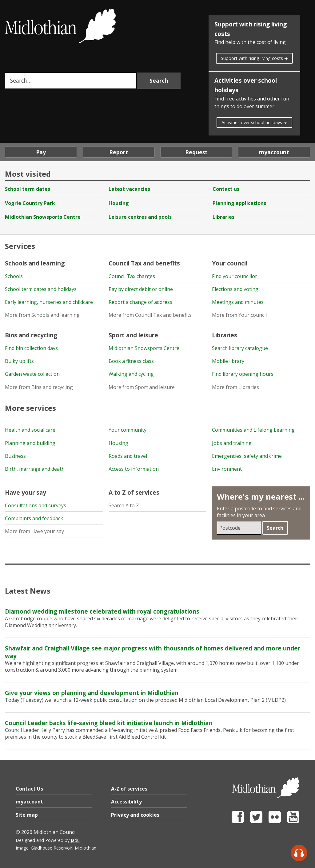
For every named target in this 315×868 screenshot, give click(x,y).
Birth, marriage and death (35, 469)
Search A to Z (124, 505)
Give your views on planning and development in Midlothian (92, 693)
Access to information (134, 469)
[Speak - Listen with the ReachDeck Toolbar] (299, 853)
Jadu (75, 840)
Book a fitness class (131, 361)
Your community (128, 430)
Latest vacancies (129, 189)
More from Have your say (34, 531)
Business (15, 456)
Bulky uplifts (19, 361)
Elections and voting (235, 289)
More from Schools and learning (42, 315)
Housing (119, 203)
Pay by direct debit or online (141, 289)
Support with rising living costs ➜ (254, 58)
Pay (41, 152)
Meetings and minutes (238, 302)
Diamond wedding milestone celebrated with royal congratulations (102, 611)
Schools (14, 276)
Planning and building (30, 443)
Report (119, 152)
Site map (27, 815)
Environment (227, 469)
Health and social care (30, 430)
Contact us (226, 189)
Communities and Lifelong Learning (253, 430)
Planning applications (239, 203)
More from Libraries (235, 387)
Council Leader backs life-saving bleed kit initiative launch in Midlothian (109, 723)
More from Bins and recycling (39, 387)
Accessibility (126, 802)
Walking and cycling (131, 374)
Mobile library (228, 361)
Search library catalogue (240, 348)
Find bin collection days (31, 348)
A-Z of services (129, 789)
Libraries (223, 217)
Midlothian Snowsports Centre (43, 217)
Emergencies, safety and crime (247, 456)
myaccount (274, 152)
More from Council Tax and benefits (150, 315)
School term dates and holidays (41, 289)
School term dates (28, 189)
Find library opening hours (243, 374)
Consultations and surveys (36, 505)
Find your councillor (235, 276)
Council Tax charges (132, 276)
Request (196, 152)
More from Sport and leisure (142, 387)
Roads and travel (128, 456)
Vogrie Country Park (30, 203)
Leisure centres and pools (140, 217)
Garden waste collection (32, 374)
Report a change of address (140, 302)
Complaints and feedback (34, 518)
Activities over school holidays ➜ (254, 122)
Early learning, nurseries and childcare (49, 302)
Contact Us (29, 789)
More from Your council (239, 315)
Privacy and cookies (135, 815)
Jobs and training (232, 443)
